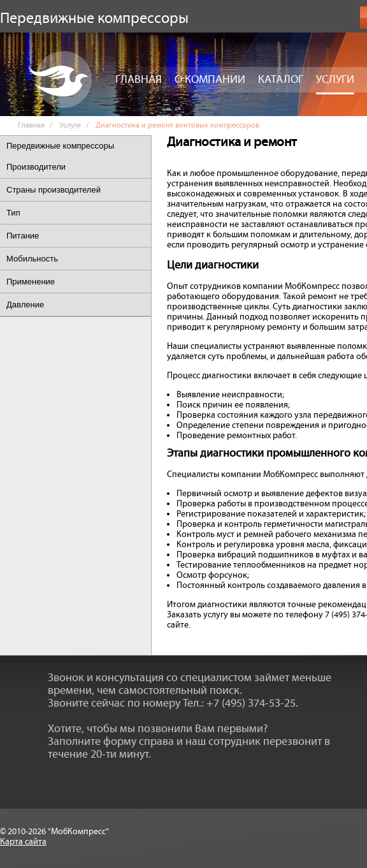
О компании (210, 80)
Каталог (281, 80)
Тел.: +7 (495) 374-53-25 (239, 703)
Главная (139, 80)
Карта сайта (23, 842)
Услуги (335, 80)
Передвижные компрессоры (60, 146)
